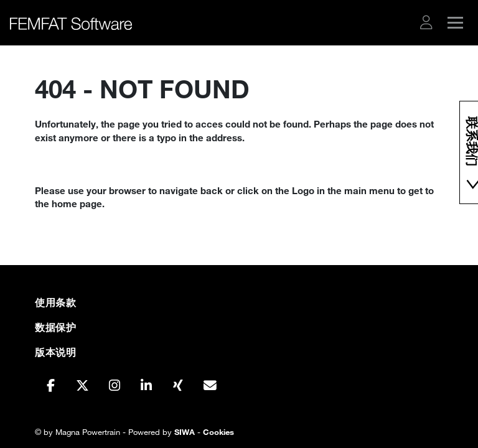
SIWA (185, 432)
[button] (426, 22)
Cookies (218, 432)
